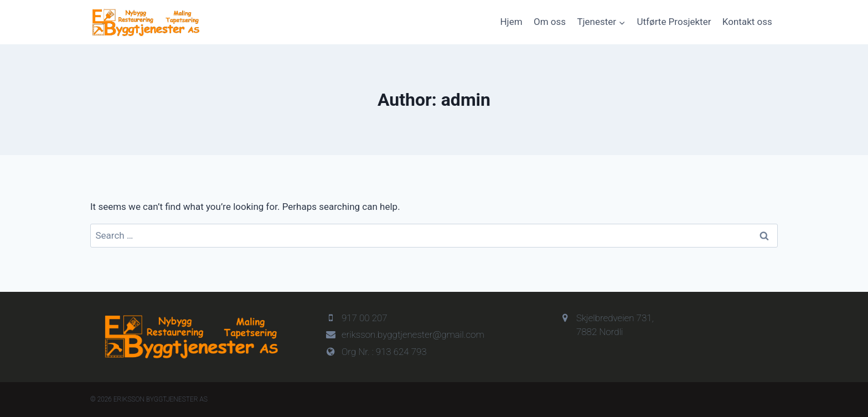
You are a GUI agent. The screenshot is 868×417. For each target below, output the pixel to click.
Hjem (511, 22)
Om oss (550, 22)
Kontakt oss (747, 22)
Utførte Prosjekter (674, 22)
